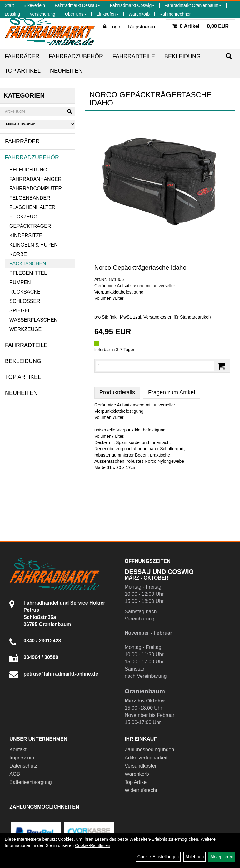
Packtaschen (28, 264)
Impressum (22, 758)
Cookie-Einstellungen (158, 857)
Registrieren (142, 27)
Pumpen (20, 282)
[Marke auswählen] (38, 124)
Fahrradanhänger (35, 179)
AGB (15, 774)
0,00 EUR (201, 26)
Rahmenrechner (175, 14)
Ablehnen (195, 857)
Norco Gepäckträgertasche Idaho (140, 268)
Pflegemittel (28, 273)
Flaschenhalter (32, 207)
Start (9, 5)
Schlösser (25, 301)
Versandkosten (141, 766)
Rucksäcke (25, 292)
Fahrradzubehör (76, 56)
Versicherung (42, 14)
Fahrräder (22, 56)
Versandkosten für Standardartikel (176, 317)
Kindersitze (26, 235)
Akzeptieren (222, 857)
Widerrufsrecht (141, 790)
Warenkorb (139, 14)
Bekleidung (182, 56)
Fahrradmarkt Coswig (132, 5)
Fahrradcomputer (36, 189)
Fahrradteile (134, 56)
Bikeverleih (34, 5)
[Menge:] (155, 366)
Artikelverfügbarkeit (146, 758)
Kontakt (18, 750)
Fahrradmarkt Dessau (77, 5)
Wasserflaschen (33, 320)
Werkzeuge (25, 329)
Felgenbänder (30, 198)
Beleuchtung (28, 170)
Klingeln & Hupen (34, 245)
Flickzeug (23, 217)
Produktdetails (117, 392)
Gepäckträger (30, 226)
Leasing (12, 14)
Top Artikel (23, 71)
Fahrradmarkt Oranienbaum (193, 5)
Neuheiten (66, 71)
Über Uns (76, 14)
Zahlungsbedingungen (149, 750)
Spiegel (20, 311)
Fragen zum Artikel (172, 392)
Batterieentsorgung (30, 782)
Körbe (18, 254)
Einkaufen (107, 14)
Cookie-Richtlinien (93, 845)
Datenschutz (23, 766)
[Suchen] (229, 56)
